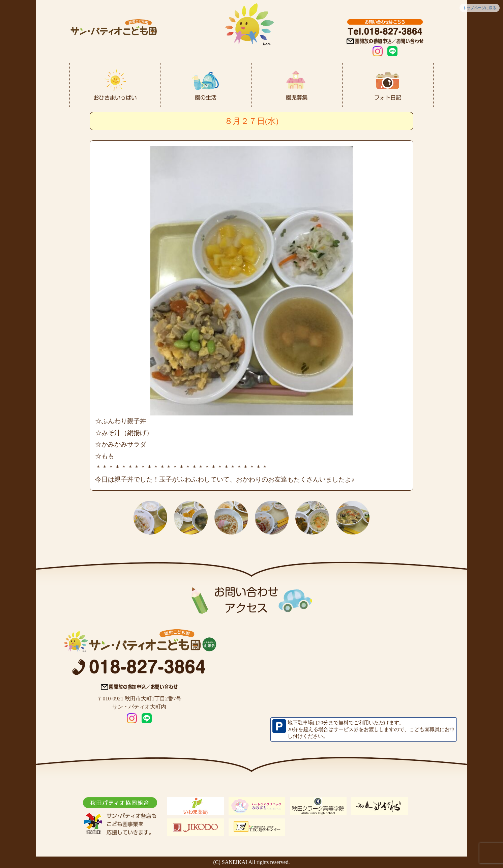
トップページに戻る (480, 8)
